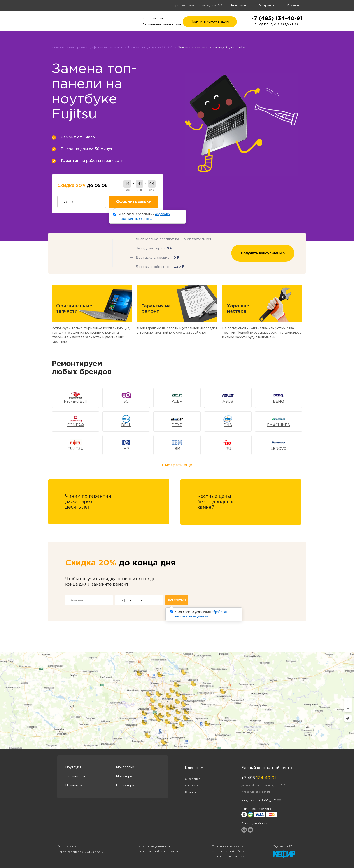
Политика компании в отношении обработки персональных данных (229, 851)
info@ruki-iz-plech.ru (256, 792)
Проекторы (125, 785)
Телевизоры (75, 776)
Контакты (239, 6)
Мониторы (124, 776)
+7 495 (259, 778)
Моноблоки (125, 767)
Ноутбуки (73, 767)
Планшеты (74, 785)
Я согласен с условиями (144, 216)
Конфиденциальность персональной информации (159, 849)
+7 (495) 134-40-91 (276, 19)
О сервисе (266, 6)
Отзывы (293, 6)
